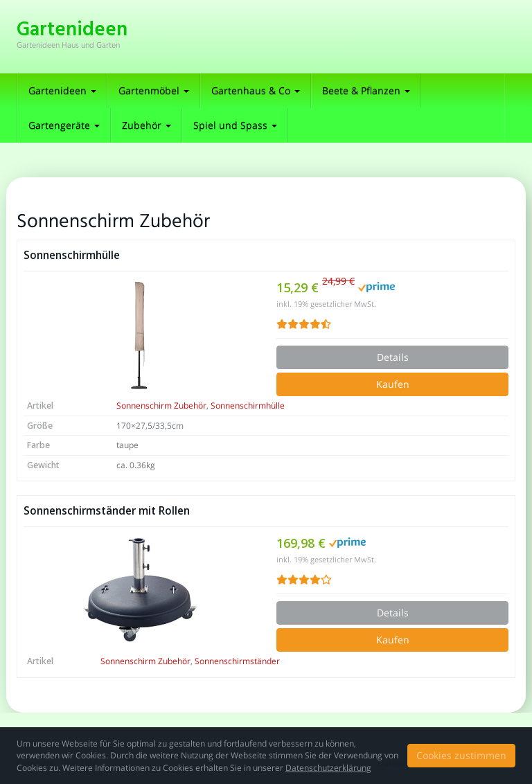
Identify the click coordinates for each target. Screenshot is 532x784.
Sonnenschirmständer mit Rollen (107, 511)
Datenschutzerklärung (328, 768)
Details (393, 357)
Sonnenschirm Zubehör (161, 406)
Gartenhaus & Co (256, 90)
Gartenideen (62, 90)
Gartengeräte (64, 125)
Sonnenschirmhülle (72, 255)
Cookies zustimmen (461, 755)
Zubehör (147, 125)
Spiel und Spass (235, 125)
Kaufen (393, 384)
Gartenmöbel (154, 90)
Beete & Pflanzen (366, 90)
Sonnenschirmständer (237, 661)
